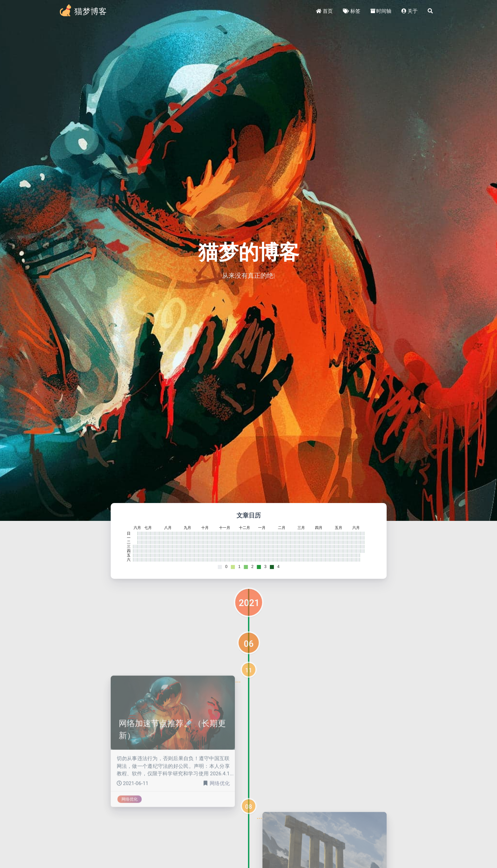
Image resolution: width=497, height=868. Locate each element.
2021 (249, 603)
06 (249, 644)
